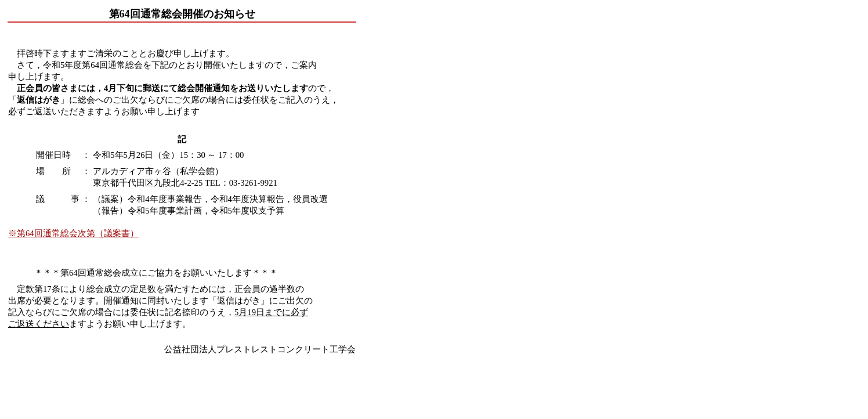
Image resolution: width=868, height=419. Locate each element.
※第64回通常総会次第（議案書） (73, 233)
